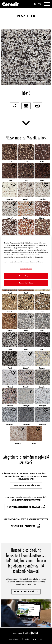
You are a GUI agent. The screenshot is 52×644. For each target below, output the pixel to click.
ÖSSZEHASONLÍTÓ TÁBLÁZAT (26, 507)
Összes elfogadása (26, 276)
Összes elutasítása (26, 283)
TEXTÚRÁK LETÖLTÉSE (26, 526)
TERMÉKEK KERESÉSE (26, 486)
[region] (26, 263)
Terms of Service (15, 639)
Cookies (27, 639)
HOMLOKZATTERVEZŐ (26, 592)
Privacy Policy (38, 639)
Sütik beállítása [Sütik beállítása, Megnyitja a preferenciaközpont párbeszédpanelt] (26, 269)
